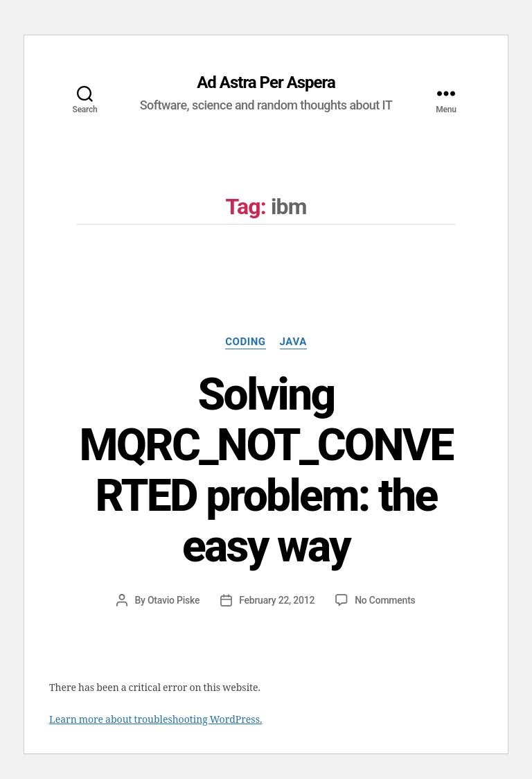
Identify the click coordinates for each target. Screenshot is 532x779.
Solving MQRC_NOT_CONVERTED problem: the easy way (266, 471)
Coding (245, 342)
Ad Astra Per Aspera (266, 82)
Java (293, 342)
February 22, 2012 (277, 600)
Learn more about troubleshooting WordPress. (156, 720)
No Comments (385, 600)
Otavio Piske (174, 600)
